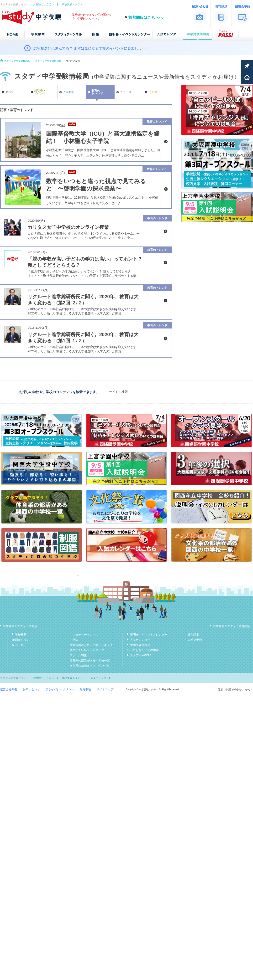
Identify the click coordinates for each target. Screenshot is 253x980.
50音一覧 (18, 645)
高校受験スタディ (72, 4)
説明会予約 (195, 640)
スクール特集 (78, 655)
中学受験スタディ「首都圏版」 (233, 626)
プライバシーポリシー (60, 689)
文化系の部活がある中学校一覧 (90, 666)
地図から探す (21, 640)
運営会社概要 (9, 689)
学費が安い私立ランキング (87, 650)
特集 (75, 640)
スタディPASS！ (141, 655)
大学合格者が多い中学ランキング (91, 645)
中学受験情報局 (140, 645)
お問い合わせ (31, 689)
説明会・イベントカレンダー (149, 635)
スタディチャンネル (85, 635)
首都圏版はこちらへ (146, 18)
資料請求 (193, 635)
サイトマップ (105, 689)
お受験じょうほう (44, 4)
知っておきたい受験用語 (143, 650)
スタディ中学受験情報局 (48, 61)
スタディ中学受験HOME (17, 61)
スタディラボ (98, 678)
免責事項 (85, 689)
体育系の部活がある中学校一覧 (90, 661)
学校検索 (21, 635)
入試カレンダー (140, 640)
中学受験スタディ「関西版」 (21, 626)
